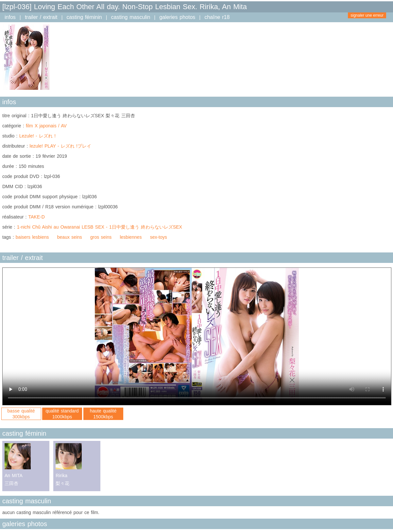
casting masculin (131, 17)
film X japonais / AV (46, 126)
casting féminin (84, 17)
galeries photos (177, 17)
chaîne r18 (217, 17)
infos (10, 17)
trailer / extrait (41, 17)
